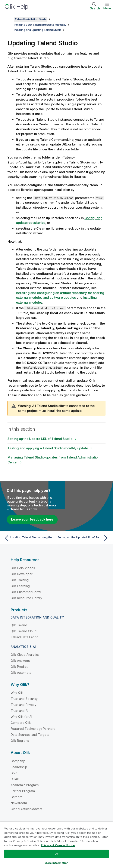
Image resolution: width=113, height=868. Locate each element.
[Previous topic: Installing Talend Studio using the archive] (29, 538)
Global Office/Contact (26, 809)
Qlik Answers (20, 661)
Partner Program (23, 791)
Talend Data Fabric (24, 637)
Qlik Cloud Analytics (25, 655)
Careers (17, 797)
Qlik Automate (21, 673)
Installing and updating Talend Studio (38, 30)
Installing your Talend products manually (40, 25)
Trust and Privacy (23, 705)
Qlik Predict (19, 667)
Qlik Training (20, 580)
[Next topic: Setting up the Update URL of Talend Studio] (84, 538)
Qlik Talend (19, 625)
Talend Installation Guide (31, 19)
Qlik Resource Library (26, 598)
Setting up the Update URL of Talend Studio (40, 439)
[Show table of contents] (9, 19)
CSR (14, 773)
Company (18, 761)
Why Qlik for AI (21, 717)
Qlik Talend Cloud (24, 631)
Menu (107, 8)
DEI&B (15, 779)
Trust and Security (24, 699)
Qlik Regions (20, 741)
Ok (56, 854)
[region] (56, 845)
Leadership (19, 767)
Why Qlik (17, 693)
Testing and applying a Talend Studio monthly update (48, 448)
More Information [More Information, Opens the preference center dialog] (56, 863)
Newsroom (19, 803)
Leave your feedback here (32, 519)
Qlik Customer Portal (26, 592)
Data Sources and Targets (30, 735)
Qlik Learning (20, 586)
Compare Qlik (21, 723)
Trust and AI (19, 711)
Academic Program (25, 785)
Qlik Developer (22, 574)
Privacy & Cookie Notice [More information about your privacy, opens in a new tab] (58, 845)
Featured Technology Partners (33, 729)
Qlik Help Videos (23, 568)
